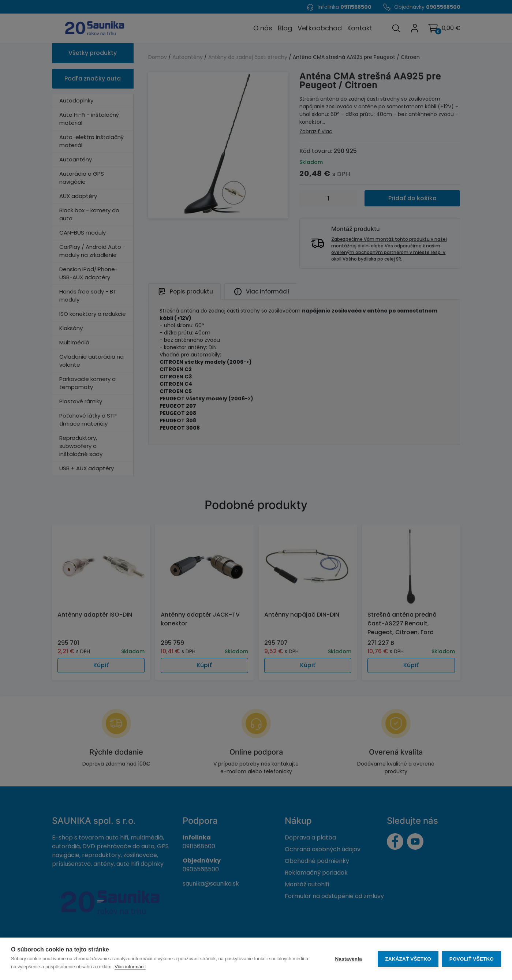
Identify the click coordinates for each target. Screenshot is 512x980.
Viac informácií (134, 967)
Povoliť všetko (472, 959)
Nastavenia (348, 959)
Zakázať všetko (408, 959)
